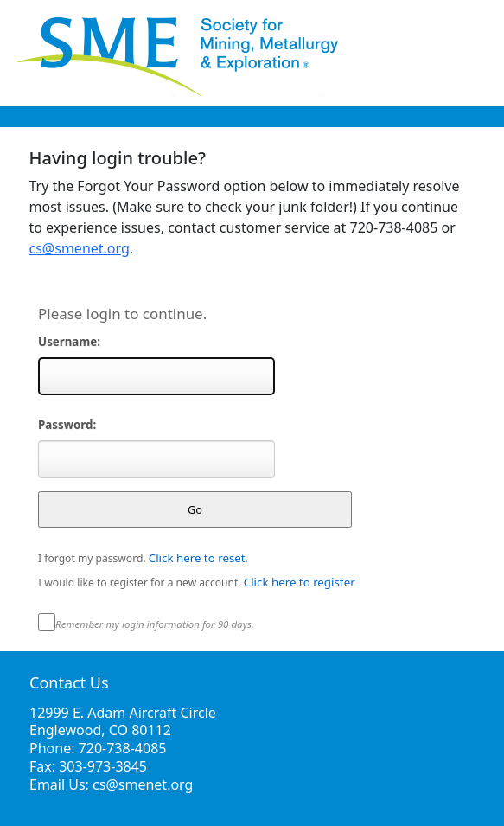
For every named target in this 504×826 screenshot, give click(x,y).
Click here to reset (197, 558)
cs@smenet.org (80, 248)
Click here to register (300, 582)
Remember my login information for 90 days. (155, 624)
